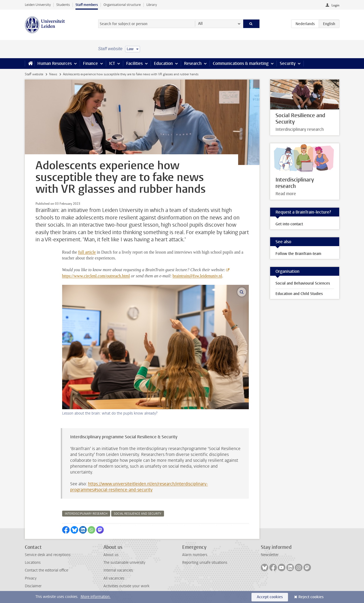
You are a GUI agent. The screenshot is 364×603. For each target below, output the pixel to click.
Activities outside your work (126, 586)
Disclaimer (33, 586)
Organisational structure (122, 5)
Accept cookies (270, 597)
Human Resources (55, 63)
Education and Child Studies (299, 294)
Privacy (31, 578)
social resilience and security (138, 514)
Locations (33, 563)
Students (63, 5)
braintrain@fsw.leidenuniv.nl (197, 276)
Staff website (34, 74)
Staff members (87, 5)
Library (152, 5)
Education (163, 63)
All (200, 24)
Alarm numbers (195, 555)
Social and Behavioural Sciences (303, 283)
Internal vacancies (118, 570)
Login (335, 5)
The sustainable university (124, 563)
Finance (90, 63)
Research (193, 63)
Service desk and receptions (48, 555)
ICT (112, 63)
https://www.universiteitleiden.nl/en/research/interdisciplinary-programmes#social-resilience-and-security (139, 487)
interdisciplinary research (86, 514)
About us (111, 555)
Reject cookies (311, 597)
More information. (96, 597)
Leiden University (38, 5)
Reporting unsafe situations (205, 563)
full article (87, 252)
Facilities (134, 63)
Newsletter (270, 555)
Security (288, 63)
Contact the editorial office (46, 570)
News (53, 74)
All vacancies (114, 578)
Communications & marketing (241, 63)
